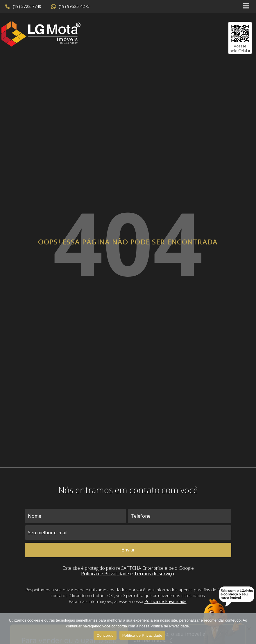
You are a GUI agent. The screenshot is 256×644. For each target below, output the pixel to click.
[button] (23, 7)
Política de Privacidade (105, 574)
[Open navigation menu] (246, 7)
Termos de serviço (154, 574)
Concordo (105, 635)
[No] (249, 629)
